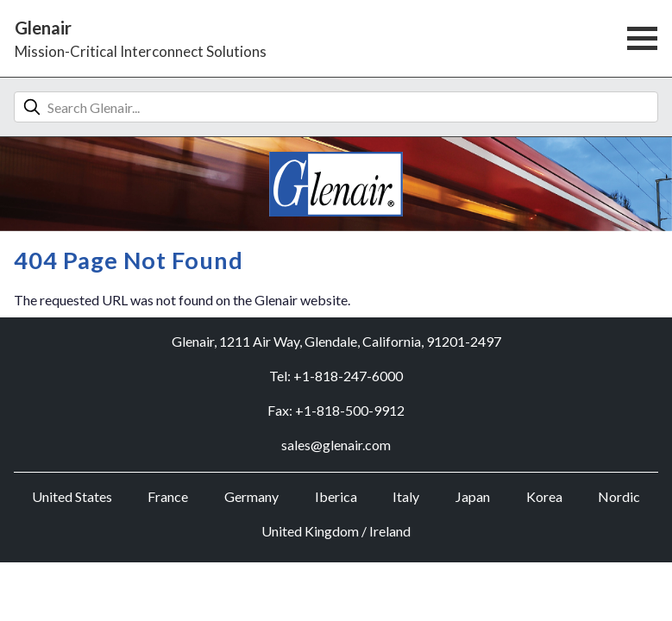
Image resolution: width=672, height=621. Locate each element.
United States (72, 496)
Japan (473, 496)
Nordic (619, 496)
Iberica (336, 496)
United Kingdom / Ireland (336, 531)
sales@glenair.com (336, 445)
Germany (251, 496)
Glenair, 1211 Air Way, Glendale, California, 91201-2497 (336, 341)
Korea (544, 496)
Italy (406, 496)
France (168, 496)
